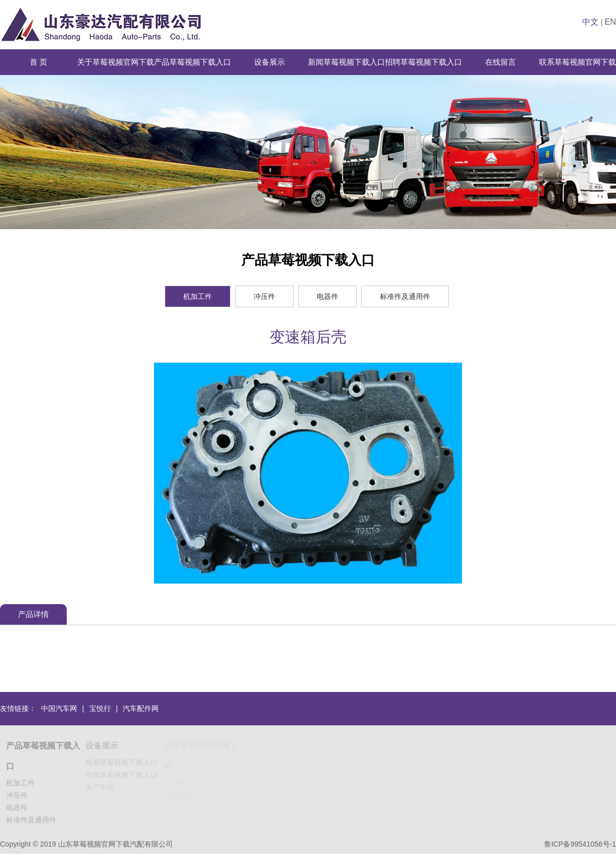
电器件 (328, 296)
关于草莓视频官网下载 (115, 62)
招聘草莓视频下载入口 (423, 62)
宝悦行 (100, 708)
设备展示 (269, 62)
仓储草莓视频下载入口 (123, 775)
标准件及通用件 (405, 296)
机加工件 (198, 296)
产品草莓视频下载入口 (192, 62)
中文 (590, 22)
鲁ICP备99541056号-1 (580, 844)
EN (610, 22)
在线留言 (500, 62)
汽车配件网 (141, 708)
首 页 (38, 62)
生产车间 (101, 787)
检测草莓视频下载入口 (123, 762)
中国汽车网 (59, 708)
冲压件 (264, 296)
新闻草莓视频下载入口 (346, 62)
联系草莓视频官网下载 (577, 62)
